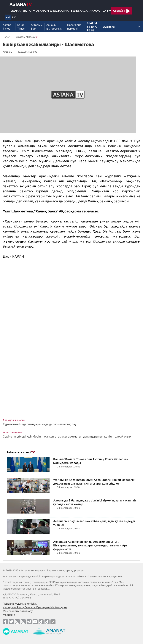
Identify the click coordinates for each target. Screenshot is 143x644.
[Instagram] (17, 622)
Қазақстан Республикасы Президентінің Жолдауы (35, 607)
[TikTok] (41, 622)
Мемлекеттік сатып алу (18, 611)
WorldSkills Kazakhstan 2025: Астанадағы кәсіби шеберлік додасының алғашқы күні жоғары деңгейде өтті (94, 482)
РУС (14, 17)
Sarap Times (21, 27)
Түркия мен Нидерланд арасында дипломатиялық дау (40, 424)
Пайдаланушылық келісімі (20, 604)
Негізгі (7, 37)
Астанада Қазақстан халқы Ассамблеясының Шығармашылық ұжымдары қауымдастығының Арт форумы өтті (90, 545)
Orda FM (105, 11)
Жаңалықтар (22, 11)
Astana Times (7, 27)
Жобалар (40, 11)
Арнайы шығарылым (54, 27)
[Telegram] (29, 622)
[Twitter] (11, 622)
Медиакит (9, 615)
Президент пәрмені (74, 27)
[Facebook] (5, 622)
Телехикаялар (59, 11)
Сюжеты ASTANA (26, 37)
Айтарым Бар (37, 27)
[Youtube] (35, 622)
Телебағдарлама (84, 11)
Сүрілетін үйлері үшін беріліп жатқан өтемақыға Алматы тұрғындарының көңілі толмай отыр (67, 436)
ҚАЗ (8, 17)
